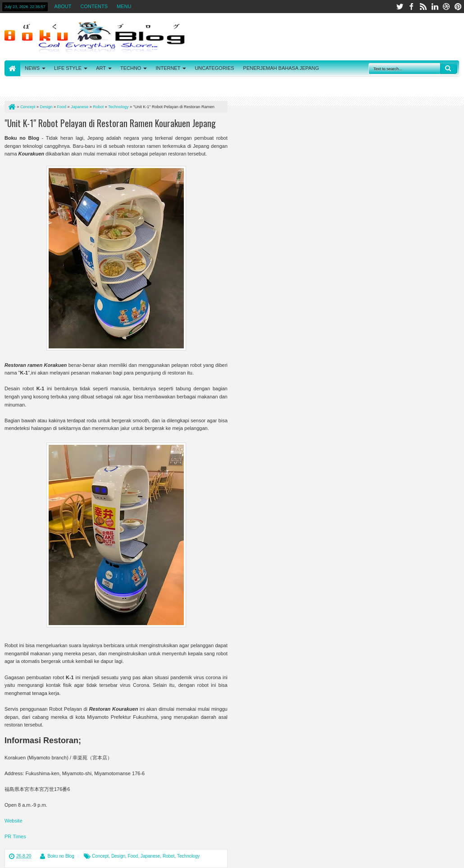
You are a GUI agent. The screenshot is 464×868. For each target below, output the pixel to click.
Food (133, 856)
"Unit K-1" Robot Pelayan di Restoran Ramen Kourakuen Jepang (110, 123)
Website (14, 821)
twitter (400, 7)
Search (449, 69)
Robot (169, 856)
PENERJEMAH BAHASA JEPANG (281, 68)
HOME (12, 68)
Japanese (150, 856)
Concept (100, 856)
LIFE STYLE (68, 68)
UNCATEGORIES (214, 68)
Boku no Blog (61, 856)
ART (101, 68)
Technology (189, 856)
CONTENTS (94, 6)
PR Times (15, 836)
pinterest (458, 7)
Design (118, 856)
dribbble (446, 7)
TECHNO (131, 68)
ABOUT (63, 6)
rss (423, 7)
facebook (411, 7)
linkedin (435, 7)
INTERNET (168, 68)
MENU (124, 6)
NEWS (32, 68)
